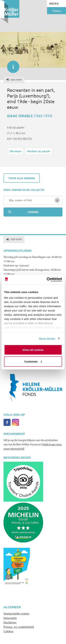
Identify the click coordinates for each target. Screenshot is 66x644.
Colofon (8, 631)
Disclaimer (10, 622)
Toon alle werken (22, 178)
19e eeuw (15, 151)
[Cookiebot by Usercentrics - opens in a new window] (47, 280)
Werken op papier (39, 151)
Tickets (56, 11)
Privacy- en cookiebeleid (19, 627)
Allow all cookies (33, 350)
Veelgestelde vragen (16, 613)
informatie (11, 65)
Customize (33, 361)
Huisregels (10, 618)
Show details (47, 338)
